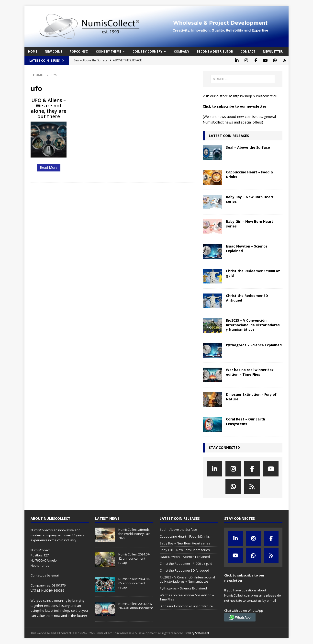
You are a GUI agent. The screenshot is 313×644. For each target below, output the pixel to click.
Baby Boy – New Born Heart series (250, 199)
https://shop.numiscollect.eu (255, 96)
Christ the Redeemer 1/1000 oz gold (253, 273)
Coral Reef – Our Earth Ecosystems (246, 421)
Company (182, 51)
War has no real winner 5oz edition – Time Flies (250, 372)
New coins (53, 51)
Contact (248, 51)
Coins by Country (147, 51)
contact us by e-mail (261, 600)
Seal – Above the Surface (248, 147)
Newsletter (273, 51)
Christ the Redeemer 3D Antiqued (247, 298)
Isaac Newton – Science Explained (247, 248)
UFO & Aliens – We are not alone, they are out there (49, 108)
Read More (49, 167)
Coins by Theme (108, 51)
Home (33, 51)
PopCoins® (79, 51)
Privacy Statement (197, 633)
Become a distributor (215, 51)
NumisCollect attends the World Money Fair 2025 (134, 534)
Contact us (38, 575)
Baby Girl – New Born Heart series (250, 224)
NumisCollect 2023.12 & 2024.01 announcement (136, 606)
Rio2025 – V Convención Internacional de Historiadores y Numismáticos (253, 325)
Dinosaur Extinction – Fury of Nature (251, 397)
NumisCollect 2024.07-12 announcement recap (134, 558)
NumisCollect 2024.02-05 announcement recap (134, 583)
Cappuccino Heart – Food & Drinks (250, 174)
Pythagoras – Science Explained (254, 345)
